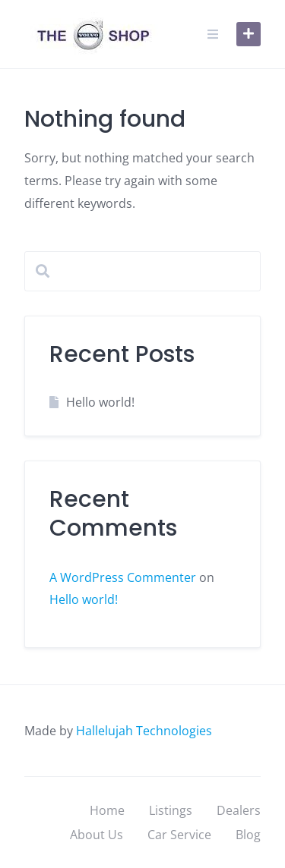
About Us (97, 835)
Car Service (179, 835)
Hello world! (100, 402)
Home (107, 810)
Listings (171, 810)
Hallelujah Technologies (144, 731)
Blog (248, 835)
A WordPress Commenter (123, 577)
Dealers (239, 810)
